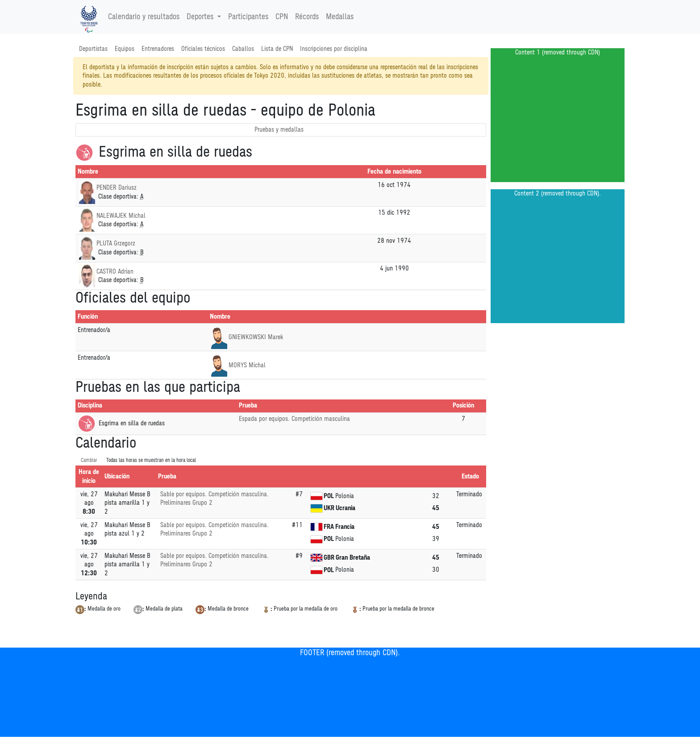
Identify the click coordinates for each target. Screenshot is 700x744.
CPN (282, 17)
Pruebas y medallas (279, 130)
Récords (307, 17)
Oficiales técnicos (203, 49)
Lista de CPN (277, 49)
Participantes (248, 17)
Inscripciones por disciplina (334, 49)
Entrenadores (158, 49)
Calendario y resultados (144, 17)
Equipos (125, 49)
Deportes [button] (201, 17)
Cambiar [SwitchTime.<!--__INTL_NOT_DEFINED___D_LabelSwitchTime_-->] (89, 460)
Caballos (243, 49)
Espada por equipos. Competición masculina (294, 419)
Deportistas (93, 49)
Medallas (340, 17)
